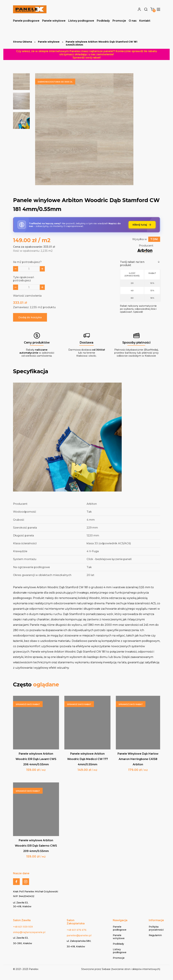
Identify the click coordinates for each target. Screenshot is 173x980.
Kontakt (145, 21)
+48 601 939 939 (23, 927)
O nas (133, 21)
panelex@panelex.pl (79, 935)
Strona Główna (22, 42)
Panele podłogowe (26, 21)
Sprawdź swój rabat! (87, 58)
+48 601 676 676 (77, 930)
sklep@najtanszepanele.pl (29, 932)
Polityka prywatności (156, 928)
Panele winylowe (54, 21)
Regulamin (155, 935)
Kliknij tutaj (142, 225)
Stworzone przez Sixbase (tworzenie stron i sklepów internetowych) (121, 969)
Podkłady (103, 21)
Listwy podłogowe (81, 21)
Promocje (119, 21)
